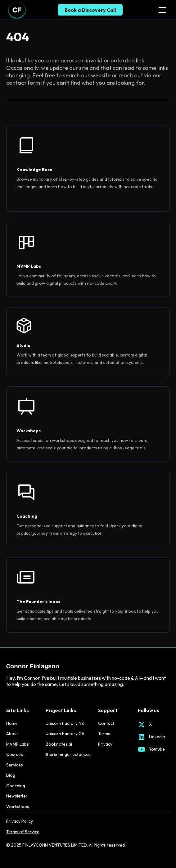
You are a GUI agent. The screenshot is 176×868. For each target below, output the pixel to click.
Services (15, 765)
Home (12, 723)
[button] (161, 10)
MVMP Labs (18, 744)
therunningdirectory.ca (68, 754)
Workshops (18, 807)
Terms (104, 734)
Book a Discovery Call (90, 10)
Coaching (16, 786)
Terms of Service (23, 832)
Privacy (105, 744)
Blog (11, 775)
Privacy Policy (20, 821)
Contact (106, 723)
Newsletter (17, 796)
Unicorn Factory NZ (65, 723)
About (12, 734)
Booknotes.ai (59, 744)
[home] (17, 10)
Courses (15, 754)
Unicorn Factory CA (65, 734)
